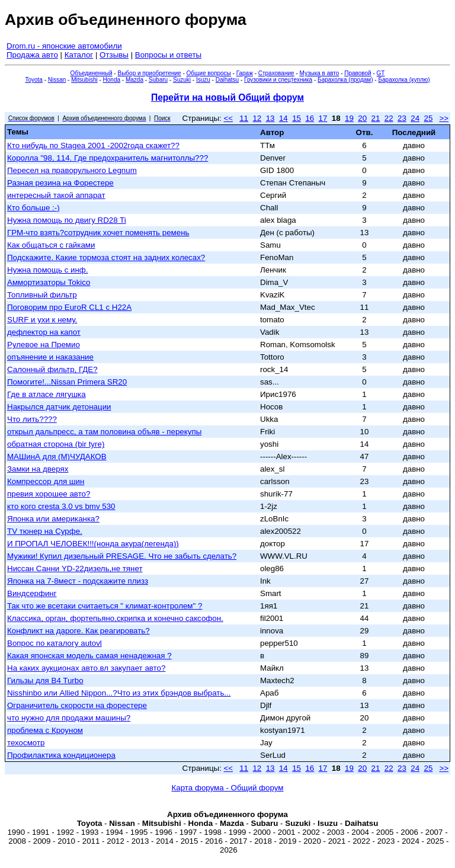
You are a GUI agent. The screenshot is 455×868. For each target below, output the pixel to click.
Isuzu (203, 80)
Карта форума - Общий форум (228, 788)
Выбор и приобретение (149, 73)
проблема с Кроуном (45, 730)
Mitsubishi (84, 80)
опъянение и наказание (50, 357)
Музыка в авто (319, 73)
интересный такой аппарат (56, 195)
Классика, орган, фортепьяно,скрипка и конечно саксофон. (115, 618)
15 (297, 118)
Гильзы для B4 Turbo (45, 680)
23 (402, 118)
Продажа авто (32, 55)
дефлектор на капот (44, 332)
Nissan (57, 80)
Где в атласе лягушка (47, 394)
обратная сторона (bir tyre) (56, 444)
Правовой (358, 73)
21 (376, 118)
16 (310, 118)
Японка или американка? (53, 519)
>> (444, 118)
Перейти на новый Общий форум (227, 97)
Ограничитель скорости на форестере (77, 705)
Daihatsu (227, 80)
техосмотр (26, 743)
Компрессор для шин (46, 481)
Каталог (79, 55)
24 (415, 118)
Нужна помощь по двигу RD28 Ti (67, 220)
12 (257, 118)
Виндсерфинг (32, 593)
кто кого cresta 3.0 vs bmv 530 (61, 506)
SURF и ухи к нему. (42, 320)
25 (428, 118)
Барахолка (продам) (345, 80)
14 (283, 118)
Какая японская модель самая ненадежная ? (89, 656)
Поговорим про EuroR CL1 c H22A (69, 307)
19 (349, 118)
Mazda (134, 80)
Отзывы (114, 55)
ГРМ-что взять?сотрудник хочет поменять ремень (98, 233)
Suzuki (182, 80)
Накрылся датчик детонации (59, 407)
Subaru (158, 80)
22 (389, 118)
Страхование (276, 73)
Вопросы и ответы (168, 55)
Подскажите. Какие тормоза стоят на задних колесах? (106, 257)
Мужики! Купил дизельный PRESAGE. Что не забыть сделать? (122, 556)
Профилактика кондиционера (61, 755)
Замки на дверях (38, 469)
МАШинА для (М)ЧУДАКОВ (57, 457)
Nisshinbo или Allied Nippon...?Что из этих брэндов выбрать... (119, 693)
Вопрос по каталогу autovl (55, 643)
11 (244, 118)
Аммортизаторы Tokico (49, 282)
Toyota (33, 80)
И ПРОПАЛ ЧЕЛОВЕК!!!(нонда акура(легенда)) (93, 544)
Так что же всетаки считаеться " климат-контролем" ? (105, 606)
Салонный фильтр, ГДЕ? (52, 369)
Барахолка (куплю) (404, 80)
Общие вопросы (209, 73)
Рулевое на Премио (44, 345)
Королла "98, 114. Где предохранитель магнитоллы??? (108, 158)
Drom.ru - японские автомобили (64, 46)
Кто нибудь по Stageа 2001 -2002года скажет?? (93, 145)
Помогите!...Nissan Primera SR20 (67, 382)
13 (270, 118)
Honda (112, 80)
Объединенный (92, 73)
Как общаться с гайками (51, 245)
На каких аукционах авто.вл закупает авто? (86, 668)
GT (381, 73)
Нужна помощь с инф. (48, 270)
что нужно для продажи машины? (69, 718)
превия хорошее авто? (49, 494)
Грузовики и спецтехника (278, 80)
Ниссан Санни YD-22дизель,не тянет (75, 568)
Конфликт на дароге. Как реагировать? (78, 631)
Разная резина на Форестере (60, 183)
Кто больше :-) (33, 208)
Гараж (245, 73)
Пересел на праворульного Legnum (72, 170)
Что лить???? (32, 419)
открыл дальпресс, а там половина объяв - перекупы (104, 432)
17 (323, 118)
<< (229, 118)
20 (362, 118)
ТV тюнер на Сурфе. (45, 531)
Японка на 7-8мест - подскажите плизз (78, 581)
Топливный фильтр (42, 295)
